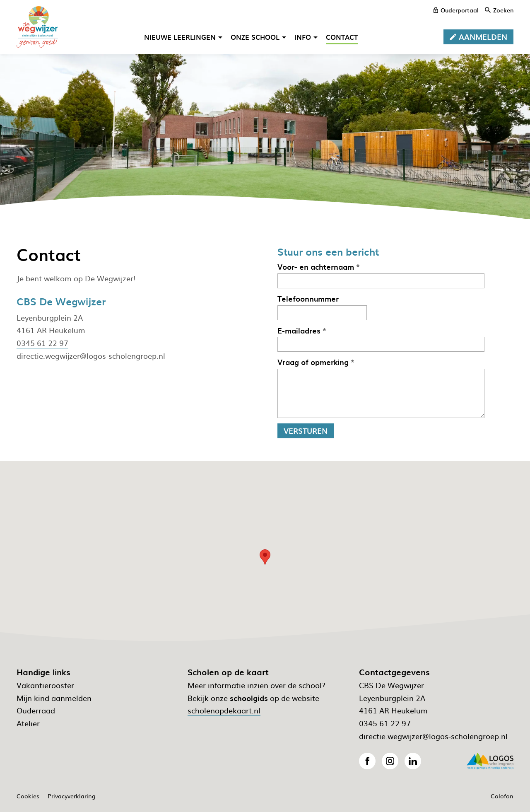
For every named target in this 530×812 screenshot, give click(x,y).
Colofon (502, 796)
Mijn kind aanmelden (54, 698)
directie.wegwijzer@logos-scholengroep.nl (91, 356)
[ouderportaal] (456, 10)
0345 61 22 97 (42, 343)
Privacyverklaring (72, 796)
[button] (265, 557)
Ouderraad (36, 710)
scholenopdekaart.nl (224, 710)
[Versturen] (306, 431)
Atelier (28, 723)
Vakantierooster (45, 685)
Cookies (28, 796)
